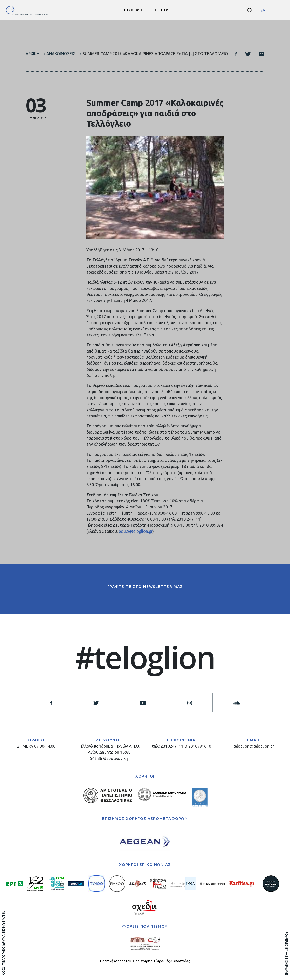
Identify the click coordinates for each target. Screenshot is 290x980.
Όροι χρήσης (143, 961)
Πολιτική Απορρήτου (116, 961)
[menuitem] (263, 10)
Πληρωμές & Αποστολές (172, 961)
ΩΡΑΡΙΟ (36, 740)
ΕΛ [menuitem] (263, 10)
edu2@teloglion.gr (136, 532)
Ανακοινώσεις (61, 54)
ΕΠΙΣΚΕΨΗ (132, 10)
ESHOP (162, 10)
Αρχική (33, 54)
